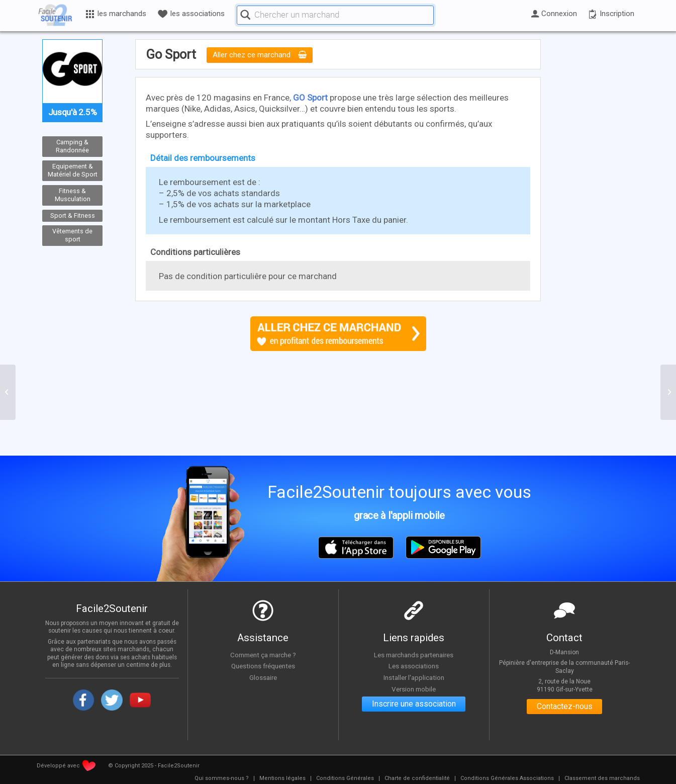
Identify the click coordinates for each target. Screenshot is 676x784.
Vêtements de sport (72, 235)
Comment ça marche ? (263, 655)
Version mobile (414, 689)
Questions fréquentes (263, 666)
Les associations (414, 666)
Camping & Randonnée (72, 146)
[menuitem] (222, 778)
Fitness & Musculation (73, 195)
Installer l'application (414, 677)
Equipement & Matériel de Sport (73, 170)
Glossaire (263, 677)
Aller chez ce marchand (260, 55)
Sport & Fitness (73, 215)
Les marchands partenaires (414, 655)
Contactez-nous (565, 707)
